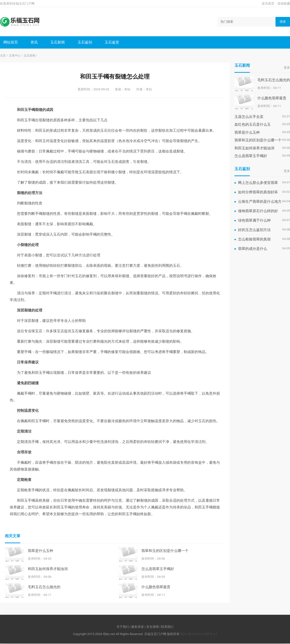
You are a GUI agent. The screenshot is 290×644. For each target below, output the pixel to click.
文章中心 (15, 56)
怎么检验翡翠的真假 (254, 240)
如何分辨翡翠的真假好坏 (258, 192)
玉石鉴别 (86, 42)
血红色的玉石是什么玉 (253, 125)
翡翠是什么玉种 (40, 551)
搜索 (283, 22)
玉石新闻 (58, 42)
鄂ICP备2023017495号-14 (199, 634)
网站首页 (11, 42)
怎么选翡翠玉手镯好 (158, 569)
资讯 (35, 42)
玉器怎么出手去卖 (249, 117)
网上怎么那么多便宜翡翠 (258, 183)
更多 (287, 68)
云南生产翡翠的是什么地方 (260, 202)
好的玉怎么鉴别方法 (254, 230)
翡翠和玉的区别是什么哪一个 (165, 551)
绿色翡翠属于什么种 (254, 221)
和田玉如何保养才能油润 (48, 569)
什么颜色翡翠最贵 (156, 587)
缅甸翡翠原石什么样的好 (258, 211)
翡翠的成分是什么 (253, 249)
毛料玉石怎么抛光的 (44, 587)
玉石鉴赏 (114, 42)
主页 (3, 56)
